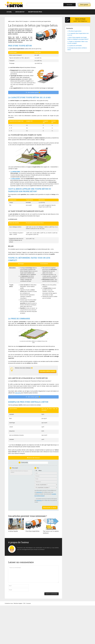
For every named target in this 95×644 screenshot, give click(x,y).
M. (36, 471)
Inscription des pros (35, 12)
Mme (40, 471)
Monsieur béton (22, 546)
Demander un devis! (50, 508)
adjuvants (18, 393)
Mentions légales (18, 603)
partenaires (39, 492)
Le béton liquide (13, 531)
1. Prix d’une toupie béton (74, 31)
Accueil (9, 12)
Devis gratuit (84, 5)
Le (11, 171)
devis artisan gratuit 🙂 (33, 92)
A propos (29, 603)
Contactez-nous (9, 603)
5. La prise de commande (75, 46)
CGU (24, 603)
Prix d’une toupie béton (33, 531)
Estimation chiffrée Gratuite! (48, 371)
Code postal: (24, 462)
